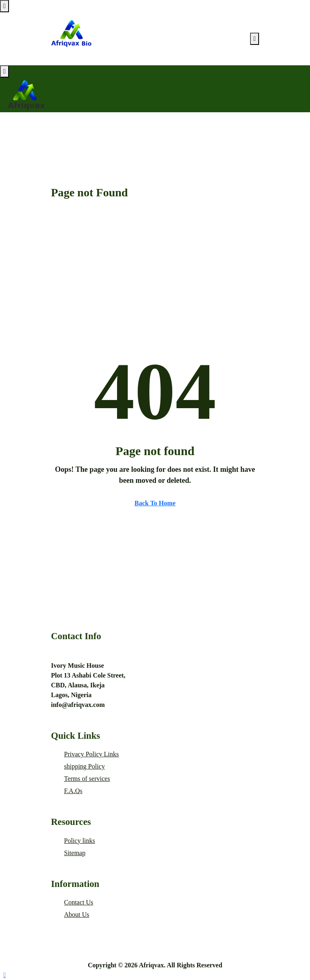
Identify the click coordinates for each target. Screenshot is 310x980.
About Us (77, 914)
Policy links (80, 841)
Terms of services (87, 779)
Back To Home (155, 503)
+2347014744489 (74, 654)
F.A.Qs (73, 791)
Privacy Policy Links (91, 754)
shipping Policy (84, 766)
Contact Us (79, 902)
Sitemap (75, 853)
